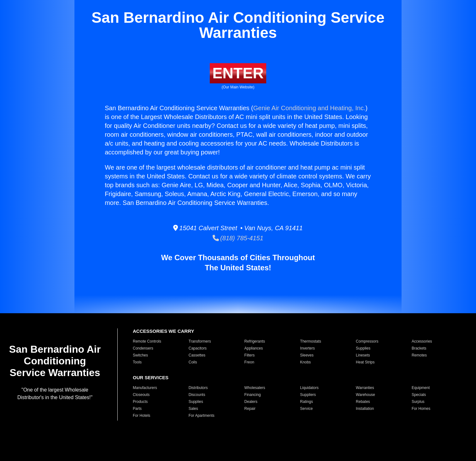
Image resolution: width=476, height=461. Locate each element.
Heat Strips (365, 362)
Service (306, 409)
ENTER (238, 73)
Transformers (200, 341)
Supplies (363, 348)
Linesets (363, 355)
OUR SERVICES (151, 377)
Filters (250, 355)
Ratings (306, 402)
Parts (137, 409)
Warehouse (365, 395)
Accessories (422, 341)
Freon (249, 362)
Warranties (365, 388)
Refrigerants (255, 341)
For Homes (421, 409)
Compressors (367, 341)
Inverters (307, 348)
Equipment (421, 388)
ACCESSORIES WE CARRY (163, 331)
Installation (365, 409)
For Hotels (141, 416)
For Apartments (202, 416)
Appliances (254, 348)
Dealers (251, 402)
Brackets (419, 348)
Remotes (419, 355)
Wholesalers (255, 388)
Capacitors (198, 348)
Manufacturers (145, 388)
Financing (253, 395)
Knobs (305, 362)
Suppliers (308, 395)
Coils (193, 362)
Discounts (197, 395)
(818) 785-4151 (238, 238)
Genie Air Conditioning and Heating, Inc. (309, 108)
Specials (419, 395)
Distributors (198, 388)
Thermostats (311, 341)
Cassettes (197, 355)
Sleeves (307, 355)
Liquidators (309, 388)
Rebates (363, 402)
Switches (140, 355)
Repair (250, 409)
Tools (137, 362)
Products (140, 402)
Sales (193, 409)
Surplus (418, 402)
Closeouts (141, 395)
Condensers (143, 348)
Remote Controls (147, 341)
